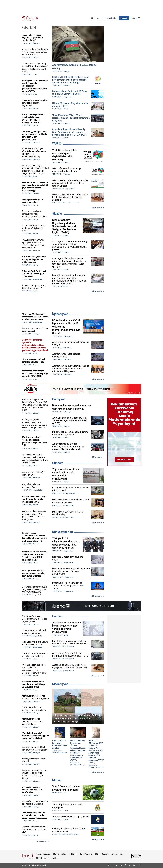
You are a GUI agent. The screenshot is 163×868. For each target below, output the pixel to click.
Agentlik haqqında (43, 854)
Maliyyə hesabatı (60, 854)
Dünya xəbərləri (62, 532)
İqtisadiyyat (60, 314)
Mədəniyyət (60, 684)
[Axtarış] (92, 18)
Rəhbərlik (73, 854)
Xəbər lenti (29, 28)
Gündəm (58, 463)
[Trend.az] (30, 18)
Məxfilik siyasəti (42, 858)
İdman (56, 780)
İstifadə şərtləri (117, 854)
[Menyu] (136, 18)
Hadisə (57, 616)
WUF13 (57, 144)
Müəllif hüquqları (102, 854)
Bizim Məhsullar (86, 854)
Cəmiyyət (58, 399)
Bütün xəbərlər (97, 208)
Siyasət (57, 214)
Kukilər (55, 858)
